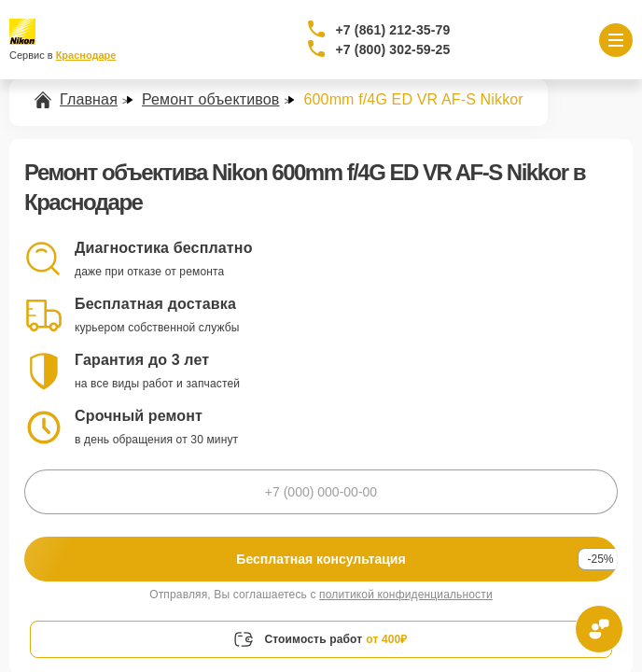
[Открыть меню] (616, 40)
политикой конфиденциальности (406, 595)
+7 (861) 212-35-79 (393, 30)
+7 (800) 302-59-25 (393, 49)
